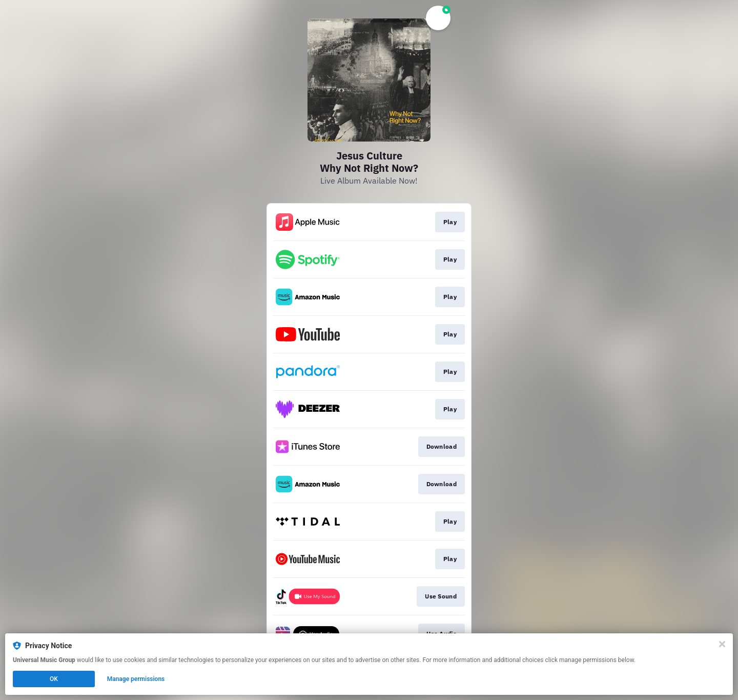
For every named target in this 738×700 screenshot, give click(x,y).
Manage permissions (136, 679)
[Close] (722, 644)
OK (54, 679)
